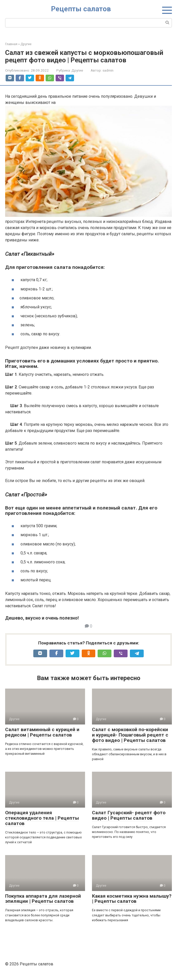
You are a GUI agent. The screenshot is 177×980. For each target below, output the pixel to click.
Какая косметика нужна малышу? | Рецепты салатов (132, 899)
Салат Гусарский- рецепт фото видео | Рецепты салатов (129, 815)
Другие (77, 70)
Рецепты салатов (81, 9)
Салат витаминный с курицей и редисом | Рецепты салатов (42, 732)
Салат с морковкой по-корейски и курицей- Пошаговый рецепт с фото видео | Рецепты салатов (130, 735)
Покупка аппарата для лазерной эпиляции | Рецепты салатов (43, 899)
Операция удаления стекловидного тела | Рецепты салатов (42, 818)
